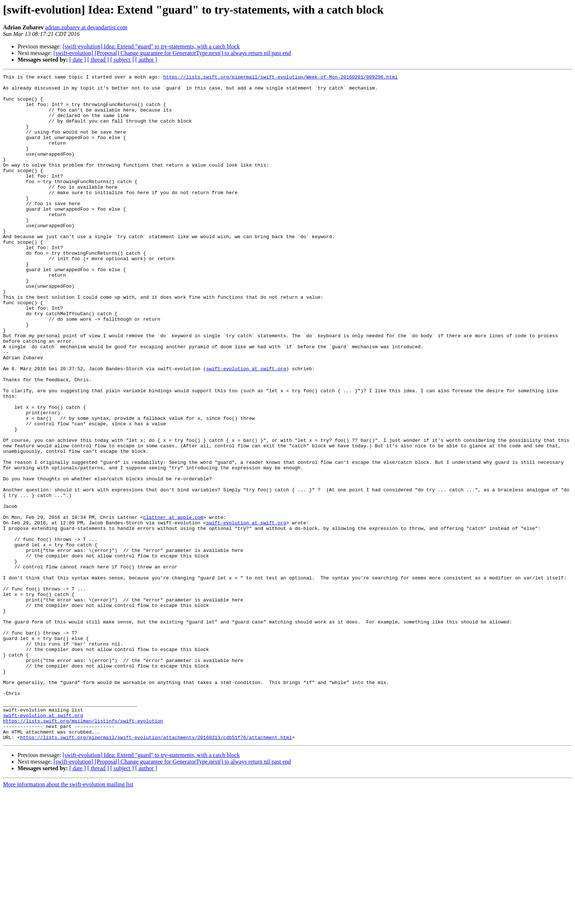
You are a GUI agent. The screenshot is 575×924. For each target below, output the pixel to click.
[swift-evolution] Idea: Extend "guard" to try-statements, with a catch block (151, 46)
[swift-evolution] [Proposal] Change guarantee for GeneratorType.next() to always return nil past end (172, 53)
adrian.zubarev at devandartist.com (86, 27)
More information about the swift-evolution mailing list (68, 918)
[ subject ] (122, 60)
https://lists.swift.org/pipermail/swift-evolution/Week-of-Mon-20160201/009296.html (281, 78)
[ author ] (146, 60)
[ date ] (78, 60)
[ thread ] (98, 60)
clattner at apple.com (173, 606)
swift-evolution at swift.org (246, 428)
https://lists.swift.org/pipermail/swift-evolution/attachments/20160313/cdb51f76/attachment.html (156, 870)
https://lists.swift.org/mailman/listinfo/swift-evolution (83, 851)
